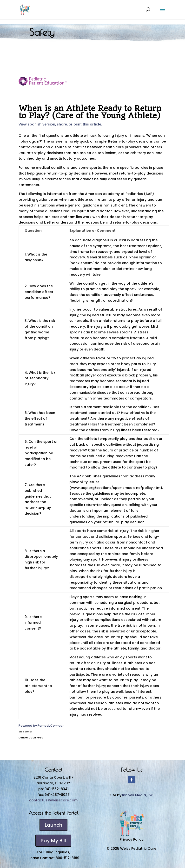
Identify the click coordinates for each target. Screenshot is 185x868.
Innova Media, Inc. (138, 795)
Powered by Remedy (41, 726)
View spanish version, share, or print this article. (60, 124)
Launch (53, 825)
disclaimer (25, 732)
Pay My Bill (53, 841)
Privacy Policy (132, 839)
